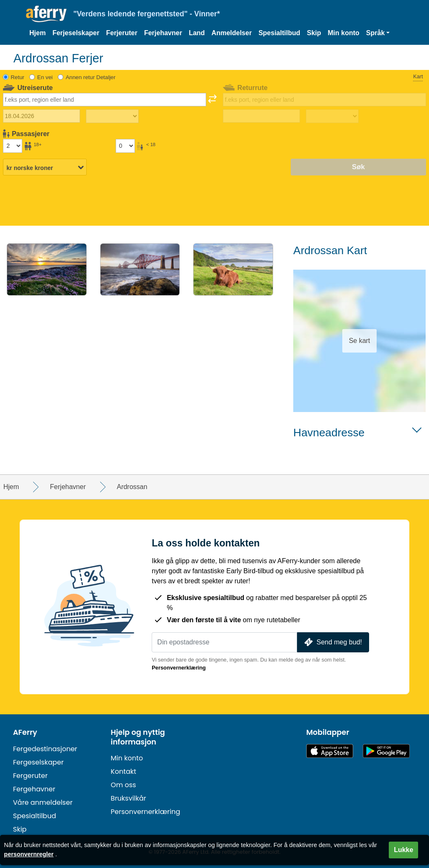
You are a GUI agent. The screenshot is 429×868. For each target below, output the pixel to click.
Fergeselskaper (38, 762)
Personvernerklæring (179, 668)
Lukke (403, 850)
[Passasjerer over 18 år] (13, 146)
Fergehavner (34, 789)
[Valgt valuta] (45, 167)
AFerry (25, 732)
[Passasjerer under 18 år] (125, 146)
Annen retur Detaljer (91, 77)
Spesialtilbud (279, 33)
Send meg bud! (332, 642)
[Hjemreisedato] (261, 116)
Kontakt (123, 771)
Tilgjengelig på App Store (330, 751)
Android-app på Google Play (386, 751)
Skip (314, 33)
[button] (378, 33)
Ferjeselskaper (76, 33)
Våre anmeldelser (43, 802)
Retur (18, 77)
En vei (45, 77)
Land (197, 33)
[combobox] (105, 100)
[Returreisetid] (332, 116)
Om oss (123, 785)
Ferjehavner (163, 33)
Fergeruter (30, 776)
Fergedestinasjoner (45, 749)
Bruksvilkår (128, 798)
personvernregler (29, 854)
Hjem (37, 33)
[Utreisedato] (41, 116)
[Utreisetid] (112, 116)
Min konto (344, 33)
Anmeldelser (232, 33)
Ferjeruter (122, 33)
